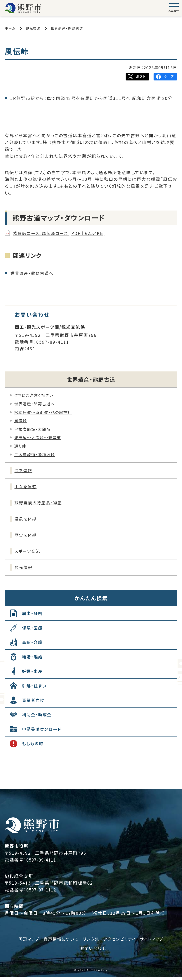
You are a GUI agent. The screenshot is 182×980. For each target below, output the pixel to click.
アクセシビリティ (121, 942)
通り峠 (20, 446)
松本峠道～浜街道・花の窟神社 (43, 412)
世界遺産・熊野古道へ (33, 273)
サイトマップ (155, 942)
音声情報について (60, 942)
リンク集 (91, 942)
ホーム (10, 28)
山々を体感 (27, 487)
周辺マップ (26, 942)
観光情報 (24, 570)
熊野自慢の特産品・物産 (40, 504)
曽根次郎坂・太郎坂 (32, 429)
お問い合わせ (93, 951)
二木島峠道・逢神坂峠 (35, 454)
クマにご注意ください (34, 395)
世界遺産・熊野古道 (67, 28)
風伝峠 (21, 421)
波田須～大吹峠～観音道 (38, 437)
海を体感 (24, 471)
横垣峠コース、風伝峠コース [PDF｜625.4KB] (62, 233)
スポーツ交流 (29, 553)
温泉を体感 (27, 520)
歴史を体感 (27, 537)
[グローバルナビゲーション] (174, 8)
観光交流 (33, 28)
